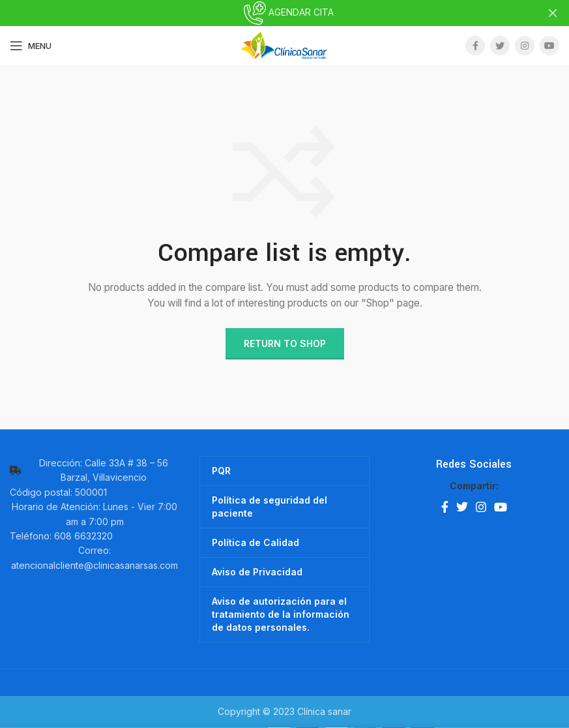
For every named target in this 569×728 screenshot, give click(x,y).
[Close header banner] (553, 13)
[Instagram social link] (525, 46)
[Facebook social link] (475, 46)
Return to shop (285, 343)
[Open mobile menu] (31, 46)
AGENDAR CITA (285, 12)
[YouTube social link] (549, 46)
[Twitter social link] (500, 46)
